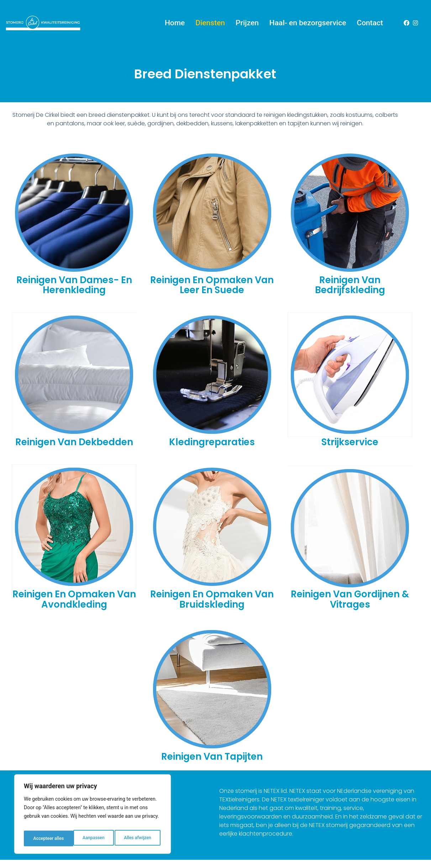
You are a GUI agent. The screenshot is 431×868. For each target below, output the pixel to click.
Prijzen (247, 21)
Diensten (210, 21)
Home (175, 21)
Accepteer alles (137, 838)
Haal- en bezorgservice (308, 21)
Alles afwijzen (88, 838)
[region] (93, 816)
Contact (370, 21)
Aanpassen (43, 838)
